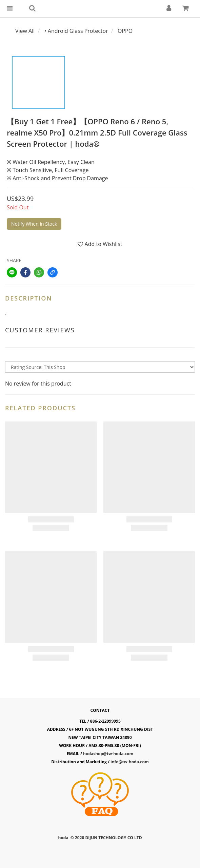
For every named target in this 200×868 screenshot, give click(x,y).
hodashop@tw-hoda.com (108, 754)
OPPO (125, 31)
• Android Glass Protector (76, 31)
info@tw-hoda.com (130, 762)
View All (25, 31)
